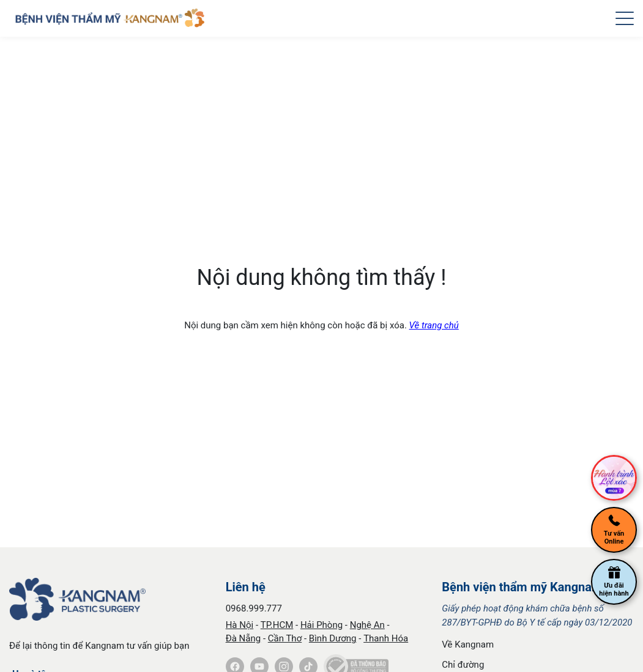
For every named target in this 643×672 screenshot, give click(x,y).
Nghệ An (367, 625)
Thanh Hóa (386, 638)
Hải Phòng (321, 625)
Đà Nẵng (243, 638)
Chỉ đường (463, 665)
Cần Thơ (285, 638)
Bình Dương (333, 638)
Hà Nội (240, 625)
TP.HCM (277, 625)
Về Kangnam (468, 644)
